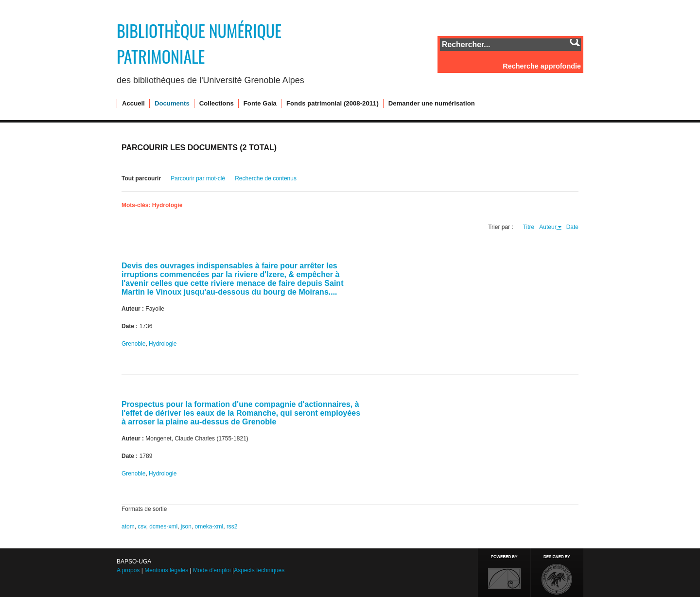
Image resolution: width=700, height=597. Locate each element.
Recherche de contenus (266, 178)
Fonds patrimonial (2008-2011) (332, 103)
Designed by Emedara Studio (557, 573)
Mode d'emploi (212, 570)
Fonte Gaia (260, 103)
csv (142, 527)
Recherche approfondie (542, 66)
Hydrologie (163, 344)
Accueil (133, 103)
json (186, 527)
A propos (128, 570)
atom (128, 527)
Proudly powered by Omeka (504, 573)
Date (572, 227)
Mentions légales (166, 570)
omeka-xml (209, 527)
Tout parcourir (141, 178)
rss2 (232, 527)
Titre (529, 227)
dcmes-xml (163, 527)
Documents (172, 103)
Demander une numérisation (432, 103)
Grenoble (133, 344)
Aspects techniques (259, 570)
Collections (217, 103)
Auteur (548, 227)
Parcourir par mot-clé (198, 178)
